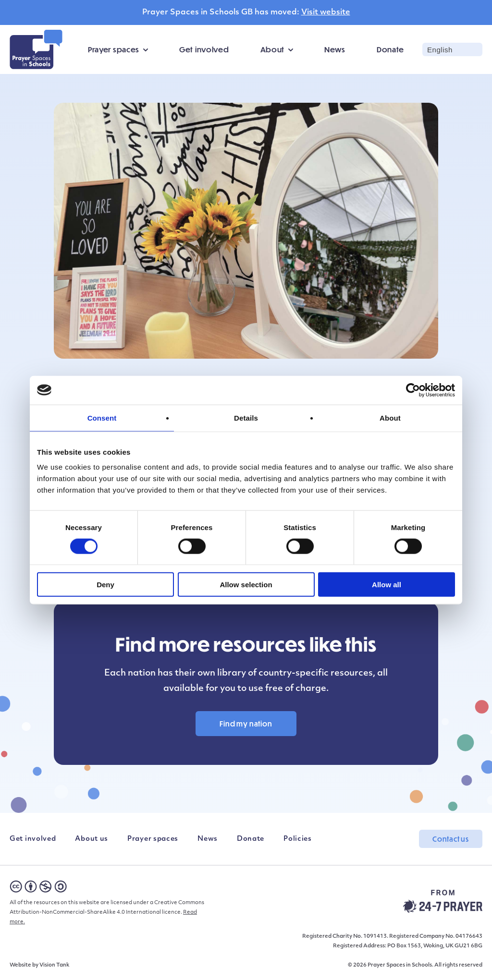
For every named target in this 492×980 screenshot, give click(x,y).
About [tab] (390, 417)
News (335, 49)
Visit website (326, 12)
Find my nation (246, 724)
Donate (390, 49)
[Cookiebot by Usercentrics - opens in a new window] (413, 390)
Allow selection (246, 585)
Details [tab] (246, 417)
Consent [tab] (102, 417)
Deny (105, 585)
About (273, 49)
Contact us (451, 839)
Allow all (387, 585)
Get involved (204, 49)
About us (92, 839)
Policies (298, 839)
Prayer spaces (114, 49)
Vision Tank (54, 965)
